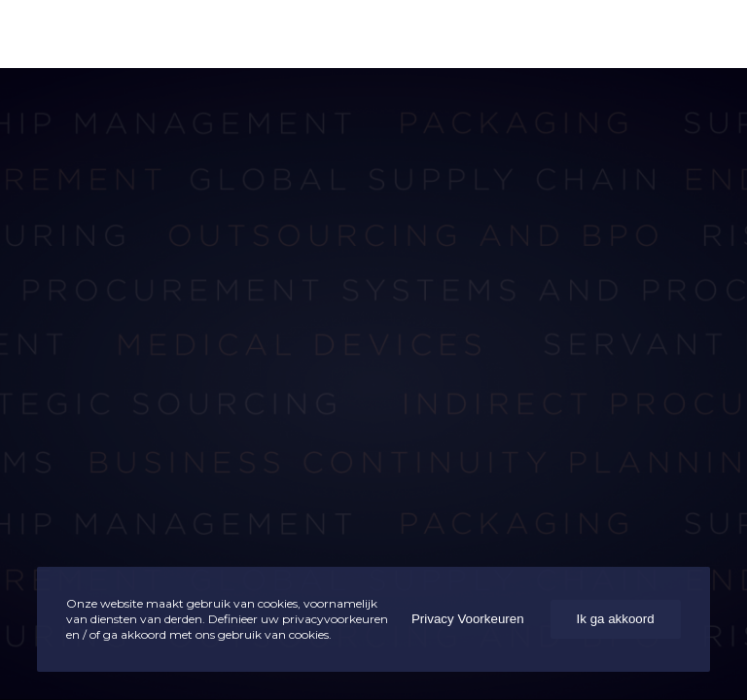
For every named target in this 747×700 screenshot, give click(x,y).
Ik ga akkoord (616, 619)
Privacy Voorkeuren (468, 619)
